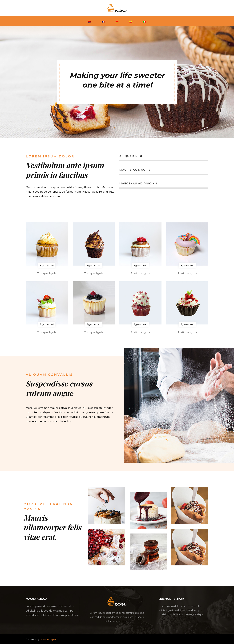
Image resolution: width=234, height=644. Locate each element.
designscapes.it (50, 640)
